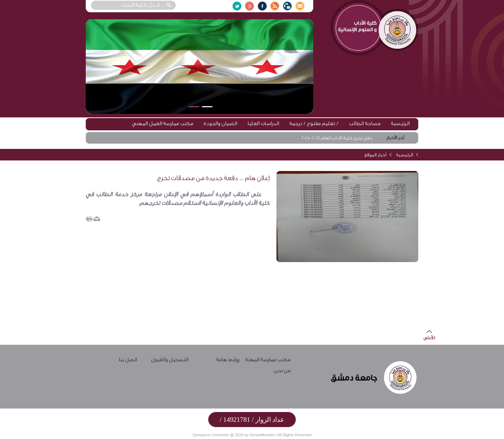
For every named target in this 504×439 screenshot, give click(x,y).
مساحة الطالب (365, 124)
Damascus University (211, 435)
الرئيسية (400, 124)
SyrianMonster (262, 435)
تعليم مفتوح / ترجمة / (314, 124)
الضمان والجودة (220, 124)
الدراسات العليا (263, 124)
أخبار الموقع (375, 155)
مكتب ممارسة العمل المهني (163, 124)
